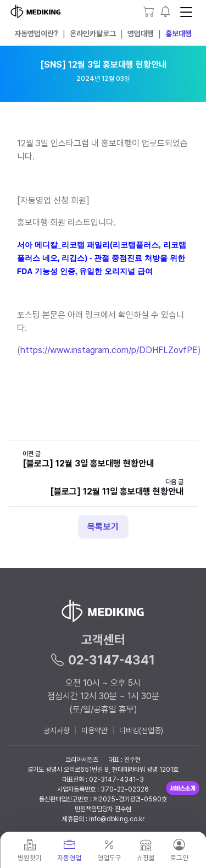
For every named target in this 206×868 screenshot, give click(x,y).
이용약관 (94, 730)
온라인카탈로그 (93, 34)
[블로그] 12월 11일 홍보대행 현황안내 (117, 491)
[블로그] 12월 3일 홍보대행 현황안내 (88, 463)
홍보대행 (179, 34)
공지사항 (57, 730)
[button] (166, 12)
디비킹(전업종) (141, 730)
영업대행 (141, 34)
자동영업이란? (36, 34)
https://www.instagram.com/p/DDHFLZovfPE (109, 350)
